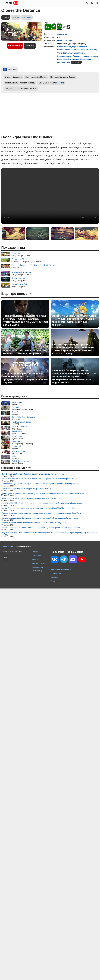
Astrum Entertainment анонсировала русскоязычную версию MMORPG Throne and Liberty (39, 508)
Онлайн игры (37, 556)
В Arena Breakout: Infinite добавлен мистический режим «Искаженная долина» (35, 523)
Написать (30, 46)
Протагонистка (64, 50)
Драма (65, 53)
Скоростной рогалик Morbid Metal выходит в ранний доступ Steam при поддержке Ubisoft (39, 479)
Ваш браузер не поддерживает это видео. (50, 196)
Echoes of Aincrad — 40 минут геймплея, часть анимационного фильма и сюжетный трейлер (41, 528)
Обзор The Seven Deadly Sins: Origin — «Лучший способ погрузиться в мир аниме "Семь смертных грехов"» (74, 320)
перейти (60, 83)
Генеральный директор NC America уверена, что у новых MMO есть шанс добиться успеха (40, 518)
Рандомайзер (37, 571)
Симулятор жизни (80, 50)
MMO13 (35, 552)
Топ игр (35, 559)
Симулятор (62, 34)
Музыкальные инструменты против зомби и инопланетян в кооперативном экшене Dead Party (41, 513)
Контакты (54, 577)
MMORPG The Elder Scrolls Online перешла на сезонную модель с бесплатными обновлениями (42, 503)
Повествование (64, 47)
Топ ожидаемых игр (39, 563)
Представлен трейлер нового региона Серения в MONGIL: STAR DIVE (31, 498)
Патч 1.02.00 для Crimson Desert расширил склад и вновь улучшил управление (35, 474)
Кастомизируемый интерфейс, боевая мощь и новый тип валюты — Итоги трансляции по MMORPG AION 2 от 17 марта (74, 349)
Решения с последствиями (85, 56)
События (15, 17)
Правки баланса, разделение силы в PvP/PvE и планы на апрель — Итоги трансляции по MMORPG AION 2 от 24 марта (25, 320)
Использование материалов (62, 570)
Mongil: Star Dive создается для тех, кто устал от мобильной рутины (25, 352)
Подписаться (15, 46)
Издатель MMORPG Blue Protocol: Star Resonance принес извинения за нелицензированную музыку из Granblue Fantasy (49, 534)
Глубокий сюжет (80, 47)
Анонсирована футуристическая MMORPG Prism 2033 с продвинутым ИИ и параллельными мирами (25, 378)
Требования (27, 17)
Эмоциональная (65, 56)
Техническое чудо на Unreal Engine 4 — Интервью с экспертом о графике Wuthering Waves (40, 484)
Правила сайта (57, 574)
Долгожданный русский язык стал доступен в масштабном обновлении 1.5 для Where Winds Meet (43, 494)
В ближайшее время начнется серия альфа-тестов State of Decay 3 (30, 489)
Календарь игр (38, 567)
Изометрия (62, 59)
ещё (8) (76, 62)
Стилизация (74, 59)
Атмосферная (86, 59)
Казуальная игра (77, 53)
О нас (53, 581)
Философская (64, 62)
